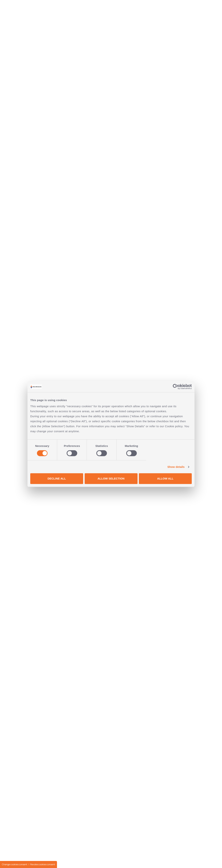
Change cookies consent (15, 864)
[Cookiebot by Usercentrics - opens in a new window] (176, 387)
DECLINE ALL (57, 478)
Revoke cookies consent (43, 864)
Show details (176, 467)
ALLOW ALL (165, 478)
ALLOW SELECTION (111, 478)
